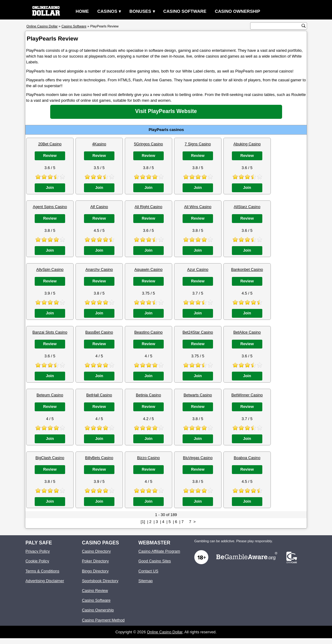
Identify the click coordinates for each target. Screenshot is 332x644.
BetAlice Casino (247, 332)
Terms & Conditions (42, 571)
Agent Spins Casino (50, 207)
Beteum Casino (50, 395)
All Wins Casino (198, 207)
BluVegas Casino (198, 458)
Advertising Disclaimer (45, 581)
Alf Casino (99, 207)
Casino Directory (96, 551)
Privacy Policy (38, 551)
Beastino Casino (148, 332)
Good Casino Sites (155, 561)
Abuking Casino (247, 144)
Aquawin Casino (149, 269)
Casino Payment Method (103, 620)
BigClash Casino (50, 458)
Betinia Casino (149, 395)
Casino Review (95, 591)
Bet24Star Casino (198, 332)
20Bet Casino (50, 144)
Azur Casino (198, 269)
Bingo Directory (95, 571)
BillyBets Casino (99, 458)
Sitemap (146, 581)
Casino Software (185, 11)
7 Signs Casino (198, 144)
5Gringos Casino (148, 144)
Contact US (148, 571)
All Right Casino (148, 207)
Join (50, 188)
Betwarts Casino (198, 395)
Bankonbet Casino (247, 269)
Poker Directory (95, 561)
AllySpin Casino (50, 269)
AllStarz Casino (247, 207)
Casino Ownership (238, 11)
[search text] (277, 26)
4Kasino (99, 144)
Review (50, 156)
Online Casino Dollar (165, 632)
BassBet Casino (99, 332)
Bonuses (140, 11)
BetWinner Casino (247, 395)
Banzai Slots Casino (50, 332)
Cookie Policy (37, 561)
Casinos (107, 11)
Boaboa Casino (247, 458)
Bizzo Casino (148, 458)
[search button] (304, 26)
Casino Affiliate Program (159, 551)
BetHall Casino (99, 395)
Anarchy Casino (99, 269)
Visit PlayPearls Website (166, 111)
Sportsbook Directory (100, 581)
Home (82, 11)
